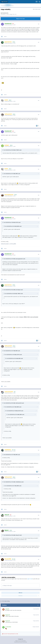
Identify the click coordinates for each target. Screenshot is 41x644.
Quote (5, 36)
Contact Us (21, 639)
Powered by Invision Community (21, 642)
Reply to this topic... (7, 586)
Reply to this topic (21, 19)
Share (21, 593)
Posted (10, 25)
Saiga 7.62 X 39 (13, 14)
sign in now (30, 579)
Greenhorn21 (5, 13)
